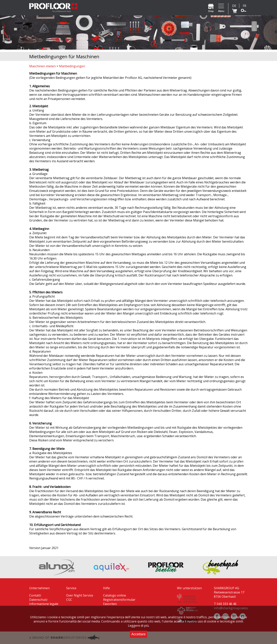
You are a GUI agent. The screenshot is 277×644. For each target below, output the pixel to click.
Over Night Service (80, 595)
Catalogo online (115, 595)
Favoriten (110, 604)
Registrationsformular (119, 600)
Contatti (35, 595)
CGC (69, 600)
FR (244, 6)
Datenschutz (38, 600)
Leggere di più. (139, 626)
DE (234, 6)
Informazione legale (44, 604)
